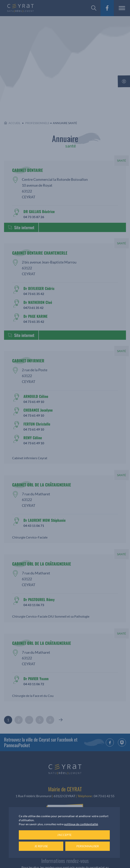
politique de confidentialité (81, 824)
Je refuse (41, 846)
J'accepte (64, 835)
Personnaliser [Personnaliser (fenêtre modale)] (88, 846)
